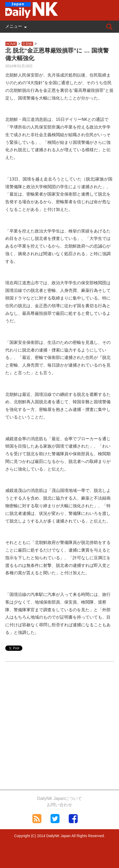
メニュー (14, 26)
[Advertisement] (60, 729)
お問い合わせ (60, 805)
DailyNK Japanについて (60, 798)
